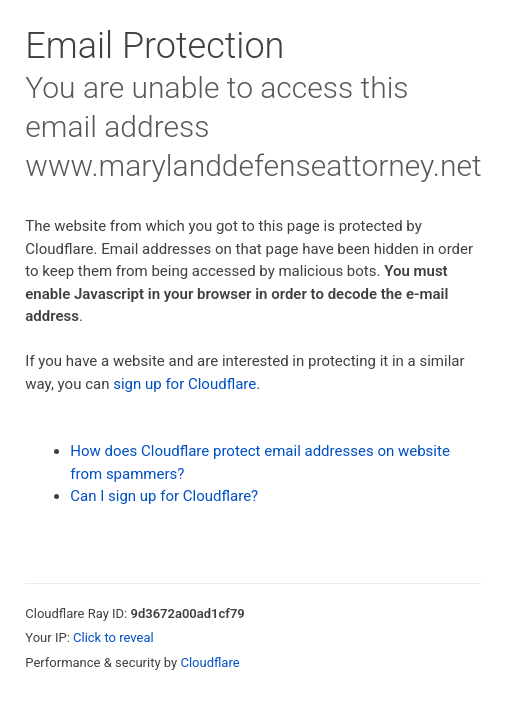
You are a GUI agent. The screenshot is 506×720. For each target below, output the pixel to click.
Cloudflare (209, 662)
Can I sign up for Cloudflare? (164, 496)
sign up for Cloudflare (184, 384)
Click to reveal (113, 637)
